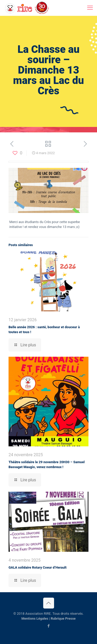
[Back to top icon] (49, 603)
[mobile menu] (90, 8)
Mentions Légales (35, 618)
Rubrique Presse (63, 618)
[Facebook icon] (48, 626)
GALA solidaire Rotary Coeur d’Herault (38, 567)
